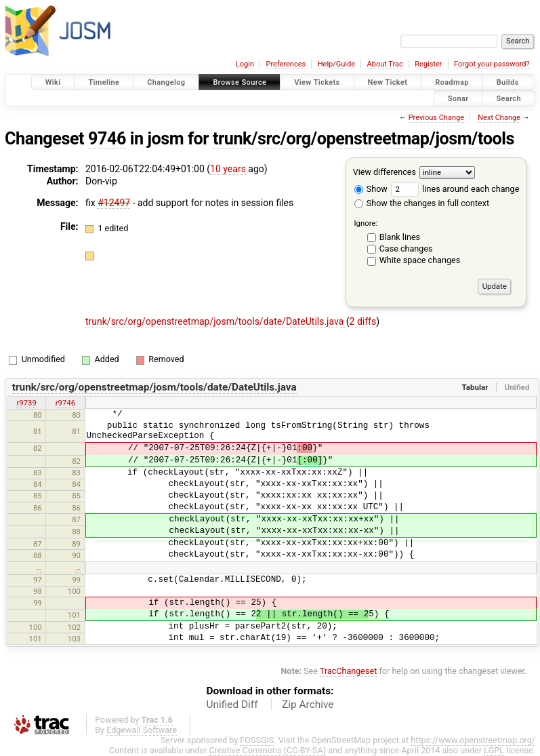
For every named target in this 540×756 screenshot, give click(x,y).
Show (371, 189)
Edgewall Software (142, 730)
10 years (228, 169)
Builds (508, 82)
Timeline (104, 82)
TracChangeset (349, 671)
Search (508, 98)
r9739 (26, 403)
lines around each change (455, 189)
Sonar (458, 98)
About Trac (385, 64)
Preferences (286, 64)
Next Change (499, 118)
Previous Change (436, 118)
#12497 (114, 203)
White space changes (420, 260)
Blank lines (400, 237)
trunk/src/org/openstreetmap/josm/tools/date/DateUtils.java (216, 321)
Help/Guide (336, 64)
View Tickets (317, 82)
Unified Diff (232, 704)
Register (428, 64)
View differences (385, 172)
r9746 (65, 403)
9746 (107, 139)
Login (245, 64)
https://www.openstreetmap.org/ (473, 740)
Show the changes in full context (422, 203)
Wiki (53, 82)
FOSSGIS (257, 740)
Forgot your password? (492, 64)
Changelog (166, 82)
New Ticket (388, 82)
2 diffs (363, 321)
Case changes (406, 248)
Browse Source (240, 82)
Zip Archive (308, 704)
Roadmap (452, 82)
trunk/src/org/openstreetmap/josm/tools (364, 139)
